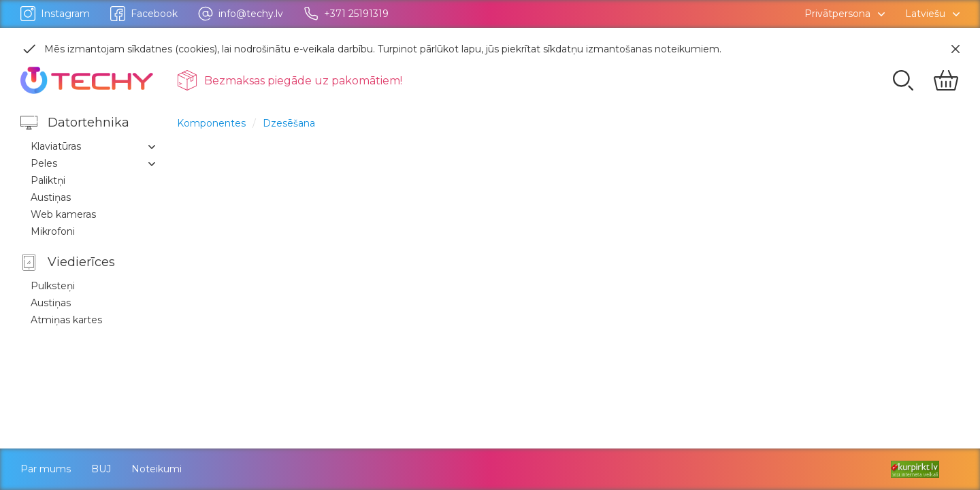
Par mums (46, 469)
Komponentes (211, 123)
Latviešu (925, 14)
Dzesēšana (289, 123)
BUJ (101, 469)
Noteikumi (157, 469)
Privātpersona (837, 14)
